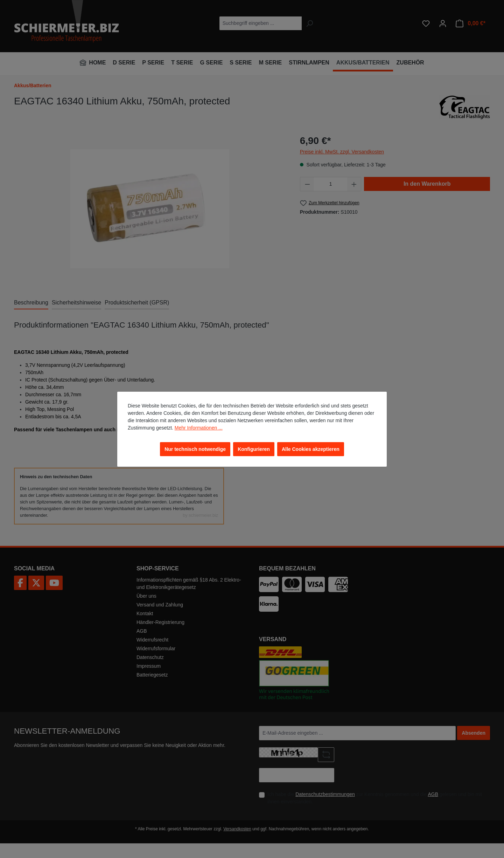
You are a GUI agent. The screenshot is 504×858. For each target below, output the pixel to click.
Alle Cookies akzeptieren (311, 449)
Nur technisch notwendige (195, 449)
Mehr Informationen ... (199, 428)
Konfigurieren (254, 449)
